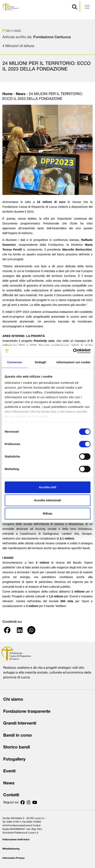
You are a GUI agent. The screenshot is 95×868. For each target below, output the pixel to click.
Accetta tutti (47, 487)
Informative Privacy (13, 858)
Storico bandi (17, 747)
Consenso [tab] (15, 362)
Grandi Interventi (20, 723)
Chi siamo (13, 700)
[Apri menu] (87, 7)
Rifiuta (47, 513)
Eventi (9, 771)
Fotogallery (14, 759)
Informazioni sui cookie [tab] (73, 362)
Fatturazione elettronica (16, 840)
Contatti (11, 795)
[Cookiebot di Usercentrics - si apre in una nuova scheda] (73, 351)
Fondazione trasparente (27, 712)
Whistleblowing (11, 849)
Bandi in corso (18, 735)
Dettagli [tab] (41, 362)
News (21, 94)
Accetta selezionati (47, 500)
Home (7, 94)
